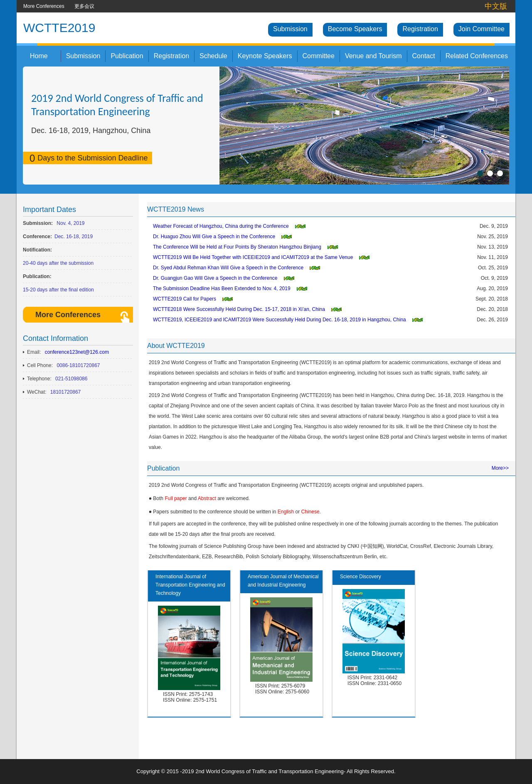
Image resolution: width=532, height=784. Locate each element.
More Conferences (44, 6)
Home (39, 56)
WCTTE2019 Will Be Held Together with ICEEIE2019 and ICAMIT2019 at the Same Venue (253, 257)
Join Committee (482, 29)
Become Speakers (355, 29)
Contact (424, 56)
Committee (319, 56)
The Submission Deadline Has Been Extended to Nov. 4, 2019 (222, 288)
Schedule (213, 56)
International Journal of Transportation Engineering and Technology (190, 585)
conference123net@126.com (77, 352)
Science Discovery (361, 577)
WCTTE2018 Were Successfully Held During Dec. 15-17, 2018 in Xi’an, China (239, 309)
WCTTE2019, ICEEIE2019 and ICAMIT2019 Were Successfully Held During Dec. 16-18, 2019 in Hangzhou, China (280, 320)
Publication (127, 56)
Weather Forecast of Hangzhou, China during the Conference (221, 226)
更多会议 (84, 6)
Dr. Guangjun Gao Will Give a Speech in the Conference (215, 278)
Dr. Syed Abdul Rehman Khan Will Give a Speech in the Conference (228, 268)
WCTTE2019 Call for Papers (185, 299)
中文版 (496, 6)
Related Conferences (477, 56)
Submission (290, 29)
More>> (500, 468)
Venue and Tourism (373, 56)
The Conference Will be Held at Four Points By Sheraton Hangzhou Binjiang (237, 247)
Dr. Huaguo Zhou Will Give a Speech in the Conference (214, 237)
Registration (420, 29)
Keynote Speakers (265, 56)
